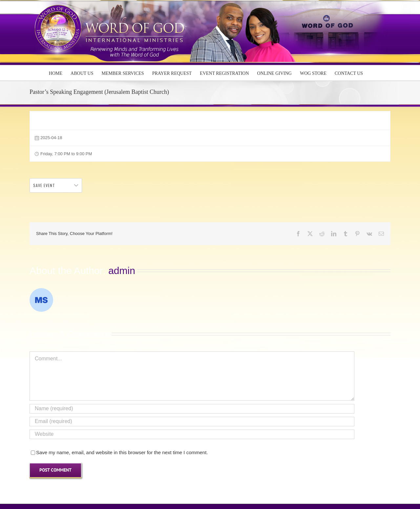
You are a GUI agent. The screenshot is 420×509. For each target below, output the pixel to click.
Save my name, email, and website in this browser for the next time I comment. (122, 452)
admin (122, 271)
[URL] (192, 434)
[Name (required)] (192, 409)
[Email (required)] (192, 422)
